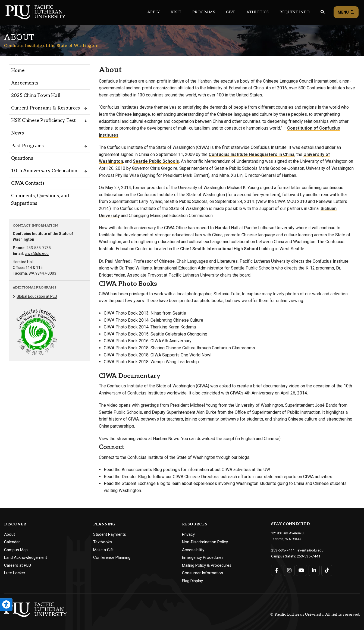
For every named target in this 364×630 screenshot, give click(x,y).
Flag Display (192, 581)
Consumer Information (203, 573)
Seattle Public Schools (156, 161)
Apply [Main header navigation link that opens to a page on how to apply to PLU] (153, 12)
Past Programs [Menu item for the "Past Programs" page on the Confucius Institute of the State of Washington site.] (28, 146)
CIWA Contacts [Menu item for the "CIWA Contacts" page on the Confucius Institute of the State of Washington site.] (28, 183)
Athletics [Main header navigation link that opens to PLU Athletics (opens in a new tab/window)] (258, 12)
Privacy (188, 534)
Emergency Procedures (203, 557)
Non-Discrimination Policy (205, 542)
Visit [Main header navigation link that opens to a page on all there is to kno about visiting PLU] (176, 12)
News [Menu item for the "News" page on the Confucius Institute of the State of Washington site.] (18, 133)
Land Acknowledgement (26, 557)
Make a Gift (103, 550)
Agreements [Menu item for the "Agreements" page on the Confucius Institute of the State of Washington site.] (25, 83)
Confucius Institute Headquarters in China (252, 154)
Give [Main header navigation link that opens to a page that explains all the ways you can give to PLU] (231, 12)
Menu (346, 12)
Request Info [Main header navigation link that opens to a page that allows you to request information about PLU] (294, 12)
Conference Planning (112, 557)
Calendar (12, 542)
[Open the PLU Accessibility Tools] (6, 605)
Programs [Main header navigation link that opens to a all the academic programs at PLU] (204, 12)
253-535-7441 (307, 556)
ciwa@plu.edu (37, 253)
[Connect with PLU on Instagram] (289, 570)
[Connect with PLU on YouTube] (301, 570)
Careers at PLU (18, 565)
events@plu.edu (307, 550)
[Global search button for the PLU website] (322, 12)
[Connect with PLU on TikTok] (326, 570)
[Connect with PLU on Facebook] (277, 570)
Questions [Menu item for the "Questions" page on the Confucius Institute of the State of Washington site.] (22, 158)
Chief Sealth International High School (219, 249)
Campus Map (16, 550)
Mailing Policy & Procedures (207, 565)
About (10, 534)
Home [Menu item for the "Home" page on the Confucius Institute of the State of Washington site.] (18, 71)
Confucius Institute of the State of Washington (51, 46)
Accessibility (193, 550)
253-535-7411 (282, 550)
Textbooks (103, 542)
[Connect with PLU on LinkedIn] (314, 570)
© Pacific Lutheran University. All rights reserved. (315, 614)
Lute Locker (15, 573)
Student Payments (110, 534)
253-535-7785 (39, 248)
